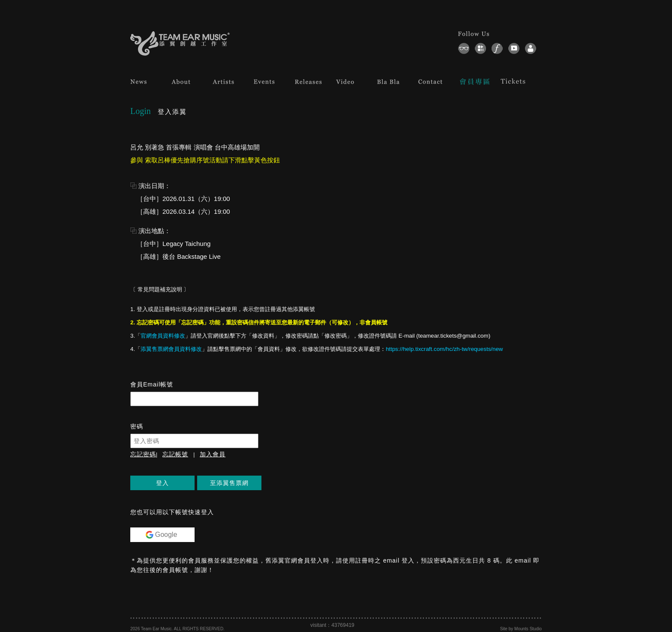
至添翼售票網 (229, 483)
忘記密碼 (143, 454)
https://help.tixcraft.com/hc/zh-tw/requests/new (444, 349)
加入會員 (213, 454)
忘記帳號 (175, 454)
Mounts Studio (528, 629)
